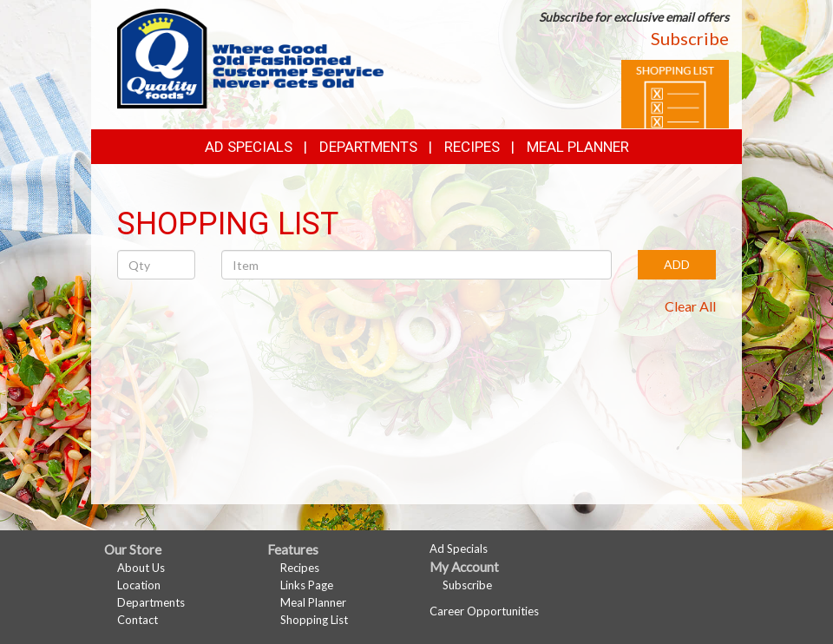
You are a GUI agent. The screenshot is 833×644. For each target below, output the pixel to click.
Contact (138, 620)
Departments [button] (368, 147)
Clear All (690, 306)
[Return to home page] (250, 57)
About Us (141, 568)
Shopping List (314, 620)
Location (139, 585)
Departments (151, 602)
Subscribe (690, 38)
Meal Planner (578, 147)
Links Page (307, 585)
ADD (677, 264)
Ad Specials (249, 147)
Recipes (472, 147)
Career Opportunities (484, 611)
